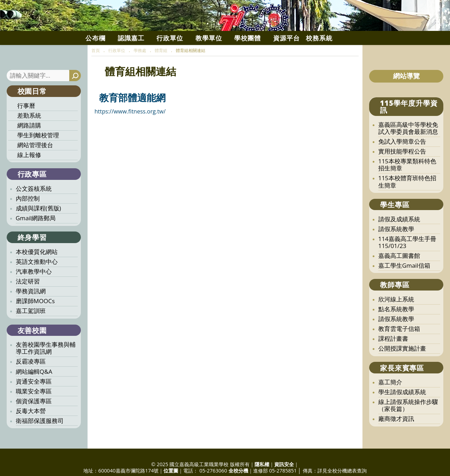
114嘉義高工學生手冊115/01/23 (407, 264)
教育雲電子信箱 (399, 350)
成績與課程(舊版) (38, 230)
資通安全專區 (34, 403)
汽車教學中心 (34, 293)
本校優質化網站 (37, 273)
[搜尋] (75, 97)
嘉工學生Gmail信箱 (404, 287)
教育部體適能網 (132, 119)
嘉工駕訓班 (31, 332)
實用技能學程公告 (402, 173)
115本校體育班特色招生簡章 (407, 203)
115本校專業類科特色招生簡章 (407, 186)
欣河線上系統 (396, 321)
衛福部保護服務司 (40, 442)
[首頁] (96, 72)
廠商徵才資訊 (396, 440)
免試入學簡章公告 (402, 163)
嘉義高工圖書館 (399, 277)
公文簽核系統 (34, 210)
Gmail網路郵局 (36, 239)
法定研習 (28, 303)
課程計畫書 (393, 360)
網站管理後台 (35, 166)
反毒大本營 (31, 432)
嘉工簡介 (390, 403)
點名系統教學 (396, 330)
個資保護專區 (34, 422)
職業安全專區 (34, 413)
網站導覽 (406, 97)
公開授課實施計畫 (402, 370)
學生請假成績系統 (402, 413)
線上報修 (29, 176)
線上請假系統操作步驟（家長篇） (408, 427)
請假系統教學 (396, 250)
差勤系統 (29, 137)
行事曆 (26, 127)
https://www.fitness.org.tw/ (130, 133)
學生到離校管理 (38, 157)
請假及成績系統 (399, 240)
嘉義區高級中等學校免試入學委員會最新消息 (408, 149)
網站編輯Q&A (34, 393)
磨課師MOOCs (35, 322)
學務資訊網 (31, 312)
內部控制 (28, 220)
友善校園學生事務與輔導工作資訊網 (46, 369)
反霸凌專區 (31, 383)
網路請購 (29, 147)
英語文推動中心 (37, 283)
